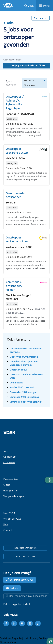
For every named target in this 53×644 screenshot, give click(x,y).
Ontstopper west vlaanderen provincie (26, 350)
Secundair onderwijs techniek (26, 402)
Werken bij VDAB (12, 519)
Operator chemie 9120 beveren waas (26, 376)
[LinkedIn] (14, 623)
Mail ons (14, 588)
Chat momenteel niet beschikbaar (28, 596)
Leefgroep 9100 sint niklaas (24, 397)
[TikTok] (38, 623)
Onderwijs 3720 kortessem (24, 357)
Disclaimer (6, 638)
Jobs (8, 23)
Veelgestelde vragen (14, 496)
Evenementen (11, 479)
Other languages (9, 642)
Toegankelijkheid (21, 638)
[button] (49, 480)
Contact (8, 530)
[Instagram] (30, 623)
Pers (6, 524)
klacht (28, 604)
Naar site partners (25, 556)
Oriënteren (9, 462)
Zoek (31, 6)
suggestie (16, 604)
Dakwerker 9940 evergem (23, 392)
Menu (46, 6)
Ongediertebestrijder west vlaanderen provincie (24, 363)
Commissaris (16, 383)
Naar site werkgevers (25, 548)
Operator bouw (18, 370)
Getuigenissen (11, 491)
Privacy (34, 638)
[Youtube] (22, 623)
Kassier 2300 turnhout (22, 387)
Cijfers (7, 485)
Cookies (43, 638)
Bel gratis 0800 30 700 (22, 580)
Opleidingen (10, 457)
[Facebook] (6, 623)
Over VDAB (9, 513)
